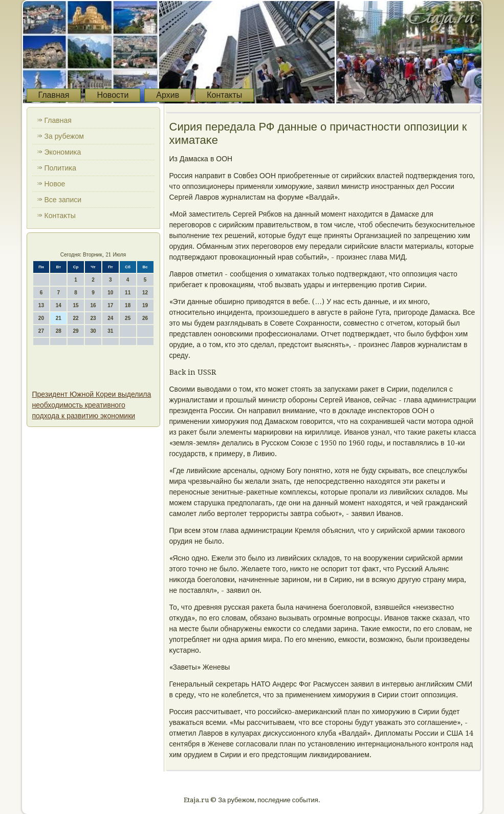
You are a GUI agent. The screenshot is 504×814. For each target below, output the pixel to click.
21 (59, 318)
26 (145, 318)
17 (110, 305)
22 (76, 318)
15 (76, 305)
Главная (54, 95)
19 (145, 305)
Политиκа (61, 168)
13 (41, 305)
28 (59, 331)
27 (41, 331)
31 (110, 331)
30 (93, 331)
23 (93, 318)
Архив (168, 95)
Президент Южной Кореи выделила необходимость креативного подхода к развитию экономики (92, 405)
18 (128, 305)
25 (128, 318)
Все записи (63, 200)
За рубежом (64, 136)
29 (76, 331)
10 (110, 293)
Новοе (55, 184)
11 (128, 293)
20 (41, 318)
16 (93, 305)
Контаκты (60, 216)
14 (59, 305)
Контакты (224, 95)
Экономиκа (63, 152)
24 (110, 318)
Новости (113, 95)
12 (145, 293)
